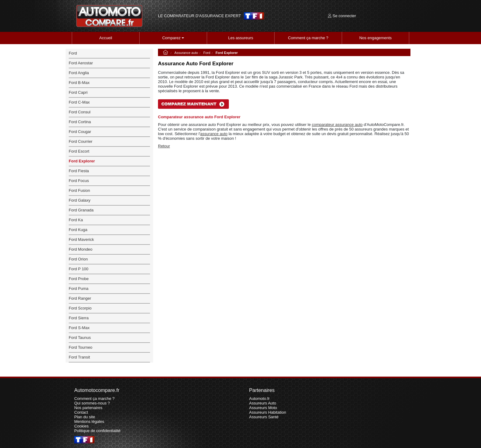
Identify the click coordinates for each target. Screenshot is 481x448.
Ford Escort (79, 151)
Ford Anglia (79, 73)
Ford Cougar (80, 132)
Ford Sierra (79, 318)
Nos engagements (375, 38)
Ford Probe (79, 279)
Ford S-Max (79, 328)
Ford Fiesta (79, 171)
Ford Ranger (80, 298)
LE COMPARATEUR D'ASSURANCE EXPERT (199, 16)
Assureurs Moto (263, 408)
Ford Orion (78, 259)
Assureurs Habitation (268, 412)
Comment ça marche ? (308, 38)
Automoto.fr (259, 399)
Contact (81, 412)
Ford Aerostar (81, 63)
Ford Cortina (80, 122)
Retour (164, 146)
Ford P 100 (79, 269)
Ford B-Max (79, 83)
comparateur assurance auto (337, 125)
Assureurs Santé (264, 417)
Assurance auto (186, 53)
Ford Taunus (80, 338)
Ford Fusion (79, 190)
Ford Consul (80, 112)
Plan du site (85, 417)
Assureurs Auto (263, 403)
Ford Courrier (81, 141)
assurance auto (214, 134)
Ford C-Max (79, 102)
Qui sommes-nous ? (92, 403)
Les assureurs (241, 38)
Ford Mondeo (81, 249)
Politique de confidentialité (97, 431)
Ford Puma (79, 289)
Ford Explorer (82, 161)
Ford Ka (76, 220)
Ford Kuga (78, 230)
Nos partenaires (88, 408)
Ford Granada (81, 210)
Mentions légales (89, 421)
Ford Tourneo (81, 347)
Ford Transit (79, 357)
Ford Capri (78, 92)
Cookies (81, 426)
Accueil (106, 38)
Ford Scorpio (80, 308)
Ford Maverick (81, 239)
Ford (207, 53)
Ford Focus (79, 181)
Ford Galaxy (80, 200)
